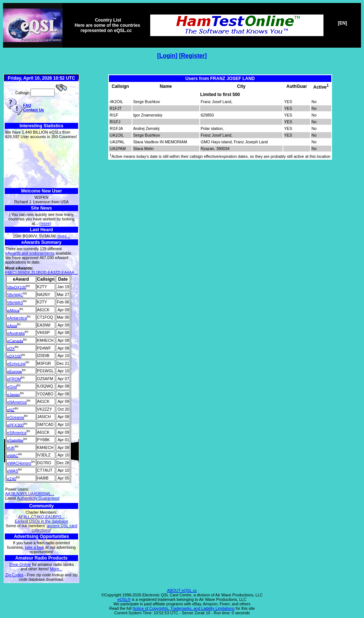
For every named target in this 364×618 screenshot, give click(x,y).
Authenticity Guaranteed (38, 498)
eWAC (13, 455)
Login (167, 56)
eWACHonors (19, 463)
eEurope (15, 371)
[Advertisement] (41, 164)
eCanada (15, 341)
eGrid (12, 387)
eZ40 (12, 478)
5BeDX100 (17, 287)
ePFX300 (15, 425)
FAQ (27, 105)
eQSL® (124, 599)
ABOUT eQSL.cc (182, 590)
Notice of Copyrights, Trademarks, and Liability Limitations (184, 608)
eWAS (13, 471)
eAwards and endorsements (30, 253)
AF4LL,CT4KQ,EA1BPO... (41, 517)
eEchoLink (16, 364)
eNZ (11, 410)
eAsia (12, 325)
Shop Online (20, 564)
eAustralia (16, 333)
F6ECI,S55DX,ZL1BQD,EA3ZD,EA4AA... (41, 273)
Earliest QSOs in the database (41, 521)
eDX (11, 348)
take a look (35, 547)
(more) (45, 223)
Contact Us (33, 110)
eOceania (16, 417)
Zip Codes (14, 575)
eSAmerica (17, 433)
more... (64, 236)
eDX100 (14, 356)
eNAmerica (17, 402)
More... (56, 569)
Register (193, 56)
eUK (11, 448)
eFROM (14, 379)
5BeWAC (15, 295)
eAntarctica (17, 318)
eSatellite (15, 440)
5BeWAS (15, 303)
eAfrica (13, 310)
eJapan (14, 394)
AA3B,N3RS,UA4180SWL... (30, 494)
